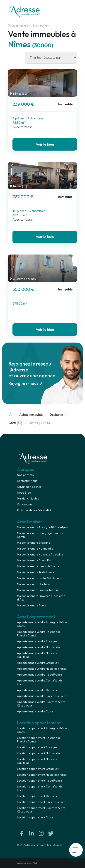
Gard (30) (15, 423)
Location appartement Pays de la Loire (41, 802)
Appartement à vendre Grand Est (38, 663)
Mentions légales (28, 499)
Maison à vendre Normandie (35, 549)
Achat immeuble (31, 415)
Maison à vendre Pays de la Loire (38, 590)
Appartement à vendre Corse (35, 712)
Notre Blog (24, 493)
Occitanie (56, 415)
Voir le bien (45, 144)
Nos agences (25, 475)
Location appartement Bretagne (37, 747)
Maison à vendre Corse (32, 606)
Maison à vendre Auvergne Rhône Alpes (42, 527)
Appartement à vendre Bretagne (37, 641)
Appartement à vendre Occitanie (37, 690)
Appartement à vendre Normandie (39, 647)
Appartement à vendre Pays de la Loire (41, 696)
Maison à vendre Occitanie (34, 584)
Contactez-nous (27, 481)
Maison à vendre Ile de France (36, 572)
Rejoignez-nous (26, 383)
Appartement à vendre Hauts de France (42, 669)
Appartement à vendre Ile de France (39, 675)
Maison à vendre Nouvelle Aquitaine (40, 555)
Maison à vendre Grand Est (34, 560)
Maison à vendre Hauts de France (38, 566)
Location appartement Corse (35, 818)
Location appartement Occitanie (37, 796)
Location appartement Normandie (39, 753)
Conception (24, 505)
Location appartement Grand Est (38, 769)
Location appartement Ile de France (39, 781)
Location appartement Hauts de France (42, 775)
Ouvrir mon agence (29, 487)
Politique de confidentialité (34, 510)
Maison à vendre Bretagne (33, 543)
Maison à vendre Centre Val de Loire (39, 578)
